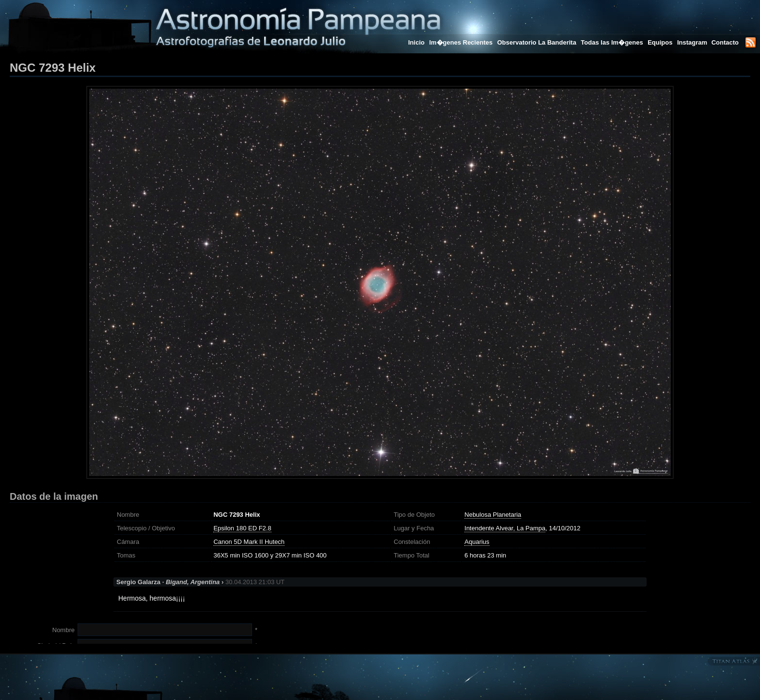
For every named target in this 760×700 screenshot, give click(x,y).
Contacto (725, 42)
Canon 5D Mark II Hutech (249, 542)
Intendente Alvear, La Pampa (505, 528)
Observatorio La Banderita (537, 42)
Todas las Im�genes (612, 42)
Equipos (660, 42)
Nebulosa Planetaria (493, 515)
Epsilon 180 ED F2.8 (242, 528)
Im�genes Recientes (461, 42)
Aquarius (477, 542)
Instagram (693, 42)
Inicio (416, 42)
